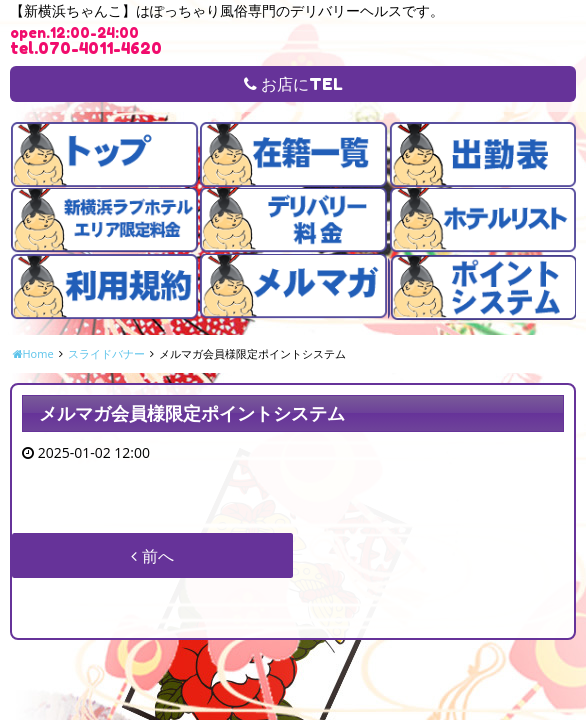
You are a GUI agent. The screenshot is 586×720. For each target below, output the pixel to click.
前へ (152, 556)
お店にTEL (293, 84)
